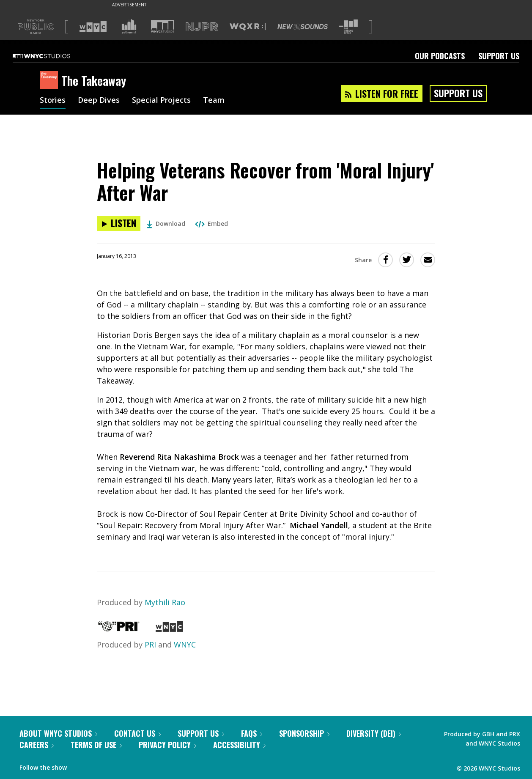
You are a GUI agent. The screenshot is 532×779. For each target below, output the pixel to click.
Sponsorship (304, 733)
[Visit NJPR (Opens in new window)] (202, 27)
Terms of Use (96, 745)
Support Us (499, 56)
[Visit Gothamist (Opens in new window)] (129, 27)
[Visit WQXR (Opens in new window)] (248, 27)
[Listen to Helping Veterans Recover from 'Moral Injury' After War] (119, 224)
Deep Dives (99, 101)
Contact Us (137, 733)
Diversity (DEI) (374, 733)
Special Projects (161, 101)
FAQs (252, 733)
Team (214, 101)
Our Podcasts (440, 56)
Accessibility (239, 745)
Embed (211, 224)
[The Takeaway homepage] (51, 81)
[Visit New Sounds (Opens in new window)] (303, 27)
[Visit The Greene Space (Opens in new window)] (348, 27)
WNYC (185, 645)
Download (166, 224)
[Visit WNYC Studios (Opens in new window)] (163, 26)
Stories (53, 101)
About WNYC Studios (58, 733)
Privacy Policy (167, 745)
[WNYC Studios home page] (52, 56)
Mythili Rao (165, 602)
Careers (37, 745)
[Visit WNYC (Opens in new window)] (93, 27)
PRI (150, 645)
